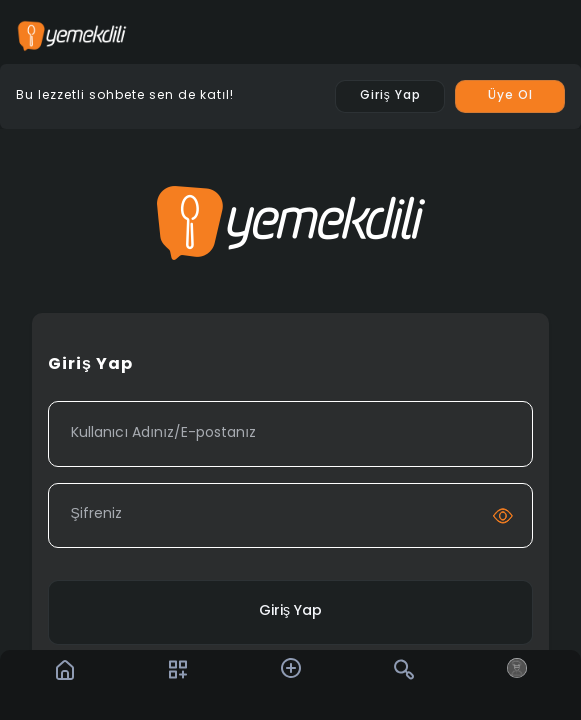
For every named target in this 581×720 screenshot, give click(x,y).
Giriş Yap (290, 611)
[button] (291, 668)
